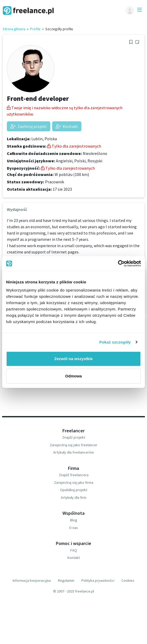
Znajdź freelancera (74, 475)
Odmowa (73, 376)
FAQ (74, 550)
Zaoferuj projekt (29, 126)
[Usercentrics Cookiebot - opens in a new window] (118, 263)
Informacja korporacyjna (32, 580)
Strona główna (14, 29)
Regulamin (66, 580)
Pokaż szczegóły (115, 342)
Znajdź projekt (74, 437)
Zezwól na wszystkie (73, 359)
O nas (73, 528)
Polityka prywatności (98, 580)
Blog (74, 520)
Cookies (128, 580)
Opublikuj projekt (74, 490)
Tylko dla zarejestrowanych (74, 146)
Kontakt (67, 126)
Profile (35, 29)
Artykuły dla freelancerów (73, 452)
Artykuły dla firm (74, 497)
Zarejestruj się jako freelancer (74, 445)
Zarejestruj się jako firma (74, 482)
